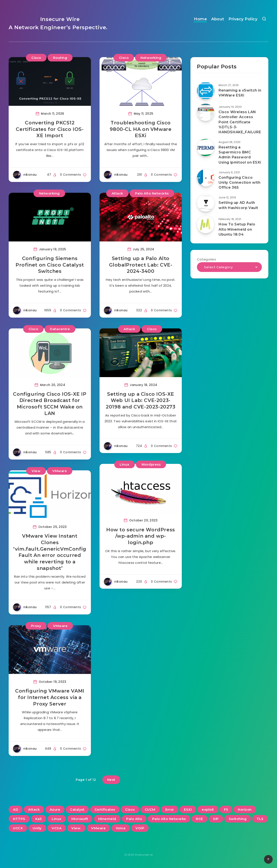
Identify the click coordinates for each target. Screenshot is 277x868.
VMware (60, 471)
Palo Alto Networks (152, 193)
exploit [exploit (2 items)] (208, 809)
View (36, 471)
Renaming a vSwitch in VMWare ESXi (240, 93)
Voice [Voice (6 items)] (121, 828)
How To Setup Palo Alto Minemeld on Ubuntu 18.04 (237, 229)
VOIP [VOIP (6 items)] (140, 828)
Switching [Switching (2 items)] (238, 819)
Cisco (36, 58)
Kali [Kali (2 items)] (39, 819)
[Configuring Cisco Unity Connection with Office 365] (206, 178)
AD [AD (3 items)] (16, 809)
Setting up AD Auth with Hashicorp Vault (238, 205)
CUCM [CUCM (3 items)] (150, 809)
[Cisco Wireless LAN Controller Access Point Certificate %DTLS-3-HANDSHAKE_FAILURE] (206, 112)
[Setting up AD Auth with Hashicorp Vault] (206, 203)
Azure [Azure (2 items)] (55, 809)
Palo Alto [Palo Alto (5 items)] (134, 819)
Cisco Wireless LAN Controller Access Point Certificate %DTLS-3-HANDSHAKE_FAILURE (240, 122)
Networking (151, 58)
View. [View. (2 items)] (76, 828)
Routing (60, 58)
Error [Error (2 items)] (170, 809)
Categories (206, 259)
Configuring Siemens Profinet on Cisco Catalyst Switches (50, 265)
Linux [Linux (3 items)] (57, 819)
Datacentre (60, 329)
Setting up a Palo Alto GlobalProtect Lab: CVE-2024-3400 (141, 265)
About (218, 19)
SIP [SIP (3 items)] (216, 819)
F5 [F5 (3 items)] (226, 809)
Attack (117, 193)
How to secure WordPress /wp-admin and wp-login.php (141, 536)
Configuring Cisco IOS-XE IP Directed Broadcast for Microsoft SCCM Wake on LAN (50, 404)
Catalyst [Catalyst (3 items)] (77, 809)
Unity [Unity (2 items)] (37, 828)
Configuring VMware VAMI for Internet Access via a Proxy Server (50, 697)
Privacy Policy (243, 19)
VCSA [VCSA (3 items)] (57, 828)
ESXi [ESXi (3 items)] (188, 809)
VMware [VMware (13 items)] (98, 828)
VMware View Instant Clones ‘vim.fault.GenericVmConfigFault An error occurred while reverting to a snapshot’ (50, 552)
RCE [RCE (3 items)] (199, 819)
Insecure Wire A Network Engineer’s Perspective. (58, 23)
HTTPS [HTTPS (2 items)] (19, 819)
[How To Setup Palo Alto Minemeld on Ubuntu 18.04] (206, 225)
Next (111, 780)
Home (200, 19)
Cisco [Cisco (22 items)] (130, 809)
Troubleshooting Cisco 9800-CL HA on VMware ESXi (141, 129)
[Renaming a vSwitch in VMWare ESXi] (206, 91)
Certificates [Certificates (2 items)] (105, 809)
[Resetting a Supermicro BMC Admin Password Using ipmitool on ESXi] (206, 148)
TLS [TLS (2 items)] (260, 819)
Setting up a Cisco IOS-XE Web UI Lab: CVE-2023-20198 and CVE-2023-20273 (141, 400)
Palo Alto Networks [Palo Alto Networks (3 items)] (169, 819)
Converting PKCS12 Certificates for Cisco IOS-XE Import (50, 129)
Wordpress (151, 464)
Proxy (36, 626)
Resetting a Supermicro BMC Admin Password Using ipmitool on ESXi (240, 155)
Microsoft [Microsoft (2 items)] (80, 819)
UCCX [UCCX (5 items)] (18, 828)
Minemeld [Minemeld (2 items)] (107, 819)
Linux (125, 464)
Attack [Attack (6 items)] (34, 809)
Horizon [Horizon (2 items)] (245, 809)
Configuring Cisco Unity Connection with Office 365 (240, 182)
